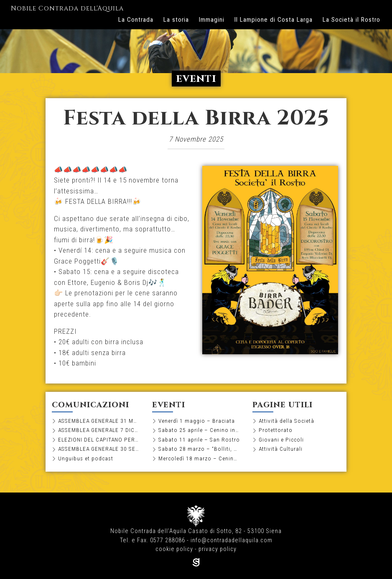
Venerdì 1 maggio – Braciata (197, 421)
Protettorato (276, 430)
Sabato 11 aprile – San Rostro (199, 439)
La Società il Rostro (351, 20)
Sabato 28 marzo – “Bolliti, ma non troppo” (199, 449)
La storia (176, 20)
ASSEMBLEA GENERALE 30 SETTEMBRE (99, 449)
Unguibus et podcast (86, 458)
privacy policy (218, 549)
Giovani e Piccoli (281, 439)
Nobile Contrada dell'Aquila (67, 9)
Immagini (212, 20)
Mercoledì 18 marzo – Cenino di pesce (199, 458)
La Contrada (136, 20)
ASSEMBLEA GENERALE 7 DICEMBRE (99, 430)
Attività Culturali (281, 449)
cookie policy (174, 549)
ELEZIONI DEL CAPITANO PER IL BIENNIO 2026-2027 (99, 439)
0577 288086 (168, 540)
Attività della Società (286, 421)
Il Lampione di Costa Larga (274, 20)
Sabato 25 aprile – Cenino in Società (199, 430)
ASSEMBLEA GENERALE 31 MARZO (99, 421)
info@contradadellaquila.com (232, 540)
